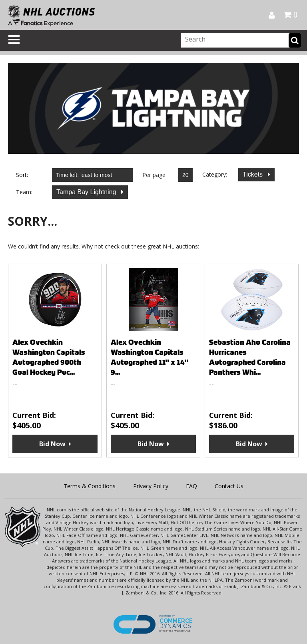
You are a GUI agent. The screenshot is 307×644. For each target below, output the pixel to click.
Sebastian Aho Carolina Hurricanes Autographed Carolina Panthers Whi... (250, 357)
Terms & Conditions (90, 486)
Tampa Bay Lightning (87, 192)
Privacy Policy (151, 486)
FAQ (191, 486)
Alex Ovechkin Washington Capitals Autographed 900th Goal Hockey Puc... (49, 357)
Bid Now (52, 444)
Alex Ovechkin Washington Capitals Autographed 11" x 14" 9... (150, 357)
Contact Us (229, 486)
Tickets (254, 174)
